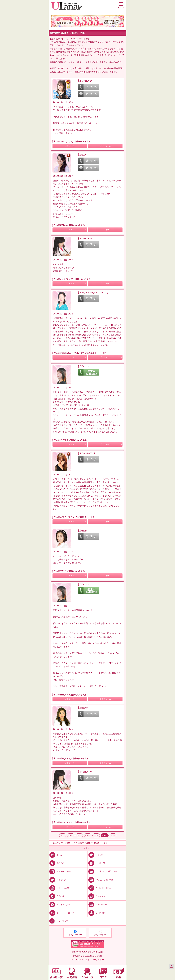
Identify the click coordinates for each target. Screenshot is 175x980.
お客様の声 (57, 880)
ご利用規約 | (97, 952)
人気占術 (56, 896)
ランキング (96, 896)
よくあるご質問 (59, 905)
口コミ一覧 (70, 146)
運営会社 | (97, 956)
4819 (96, 835)
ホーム (55, 855)
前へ (63, 835)
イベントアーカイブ (61, 913)
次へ (113, 835)
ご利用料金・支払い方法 (102, 871)
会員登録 (95, 855)
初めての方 (57, 863)
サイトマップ (58, 921)
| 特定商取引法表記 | (83, 956)
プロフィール (105, 146)
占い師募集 (96, 913)
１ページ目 (85, 62)
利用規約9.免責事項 (91, 72)
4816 (71, 835)
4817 (79, 835)
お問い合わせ (97, 905)
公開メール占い (59, 888)
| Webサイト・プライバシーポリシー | (88, 960)
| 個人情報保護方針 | (81, 952)
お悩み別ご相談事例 (100, 880)
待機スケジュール (60, 871)
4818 (88, 835)
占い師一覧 (96, 863)
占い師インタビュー (100, 888)
